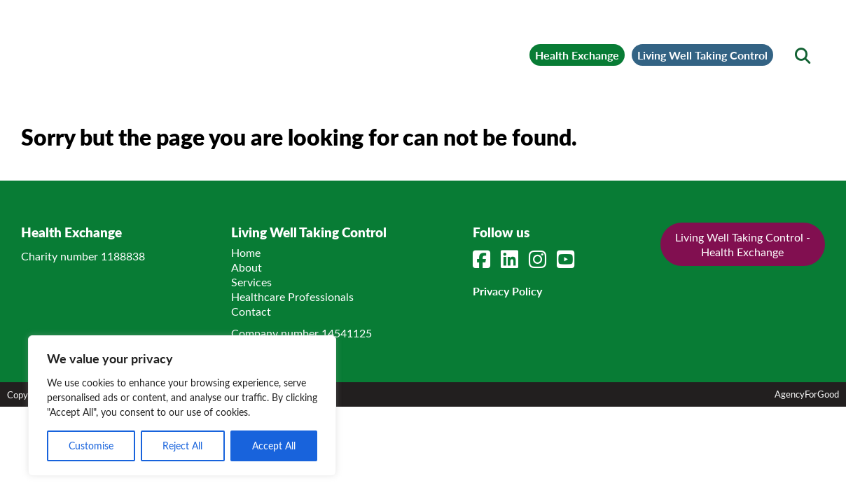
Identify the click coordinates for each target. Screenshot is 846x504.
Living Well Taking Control (674, 46)
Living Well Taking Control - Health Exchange (743, 290)
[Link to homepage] (189, 46)
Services (251, 327)
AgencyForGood (807, 439)
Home (246, 298)
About (247, 313)
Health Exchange (485, 46)
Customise (91, 446)
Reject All (182, 446)
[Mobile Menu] (50, 31)
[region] (182, 406)
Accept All (274, 446)
